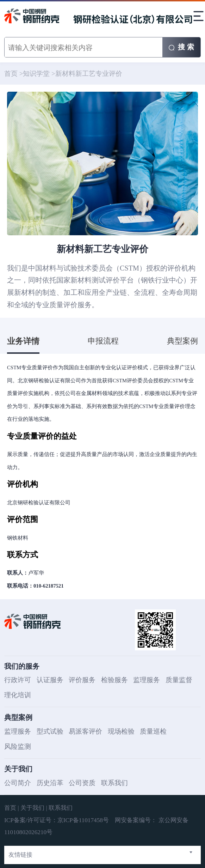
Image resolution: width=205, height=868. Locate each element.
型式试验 (50, 731)
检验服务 (114, 680)
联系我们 (114, 783)
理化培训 (18, 695)
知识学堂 (36, 74)
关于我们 (32, 808)
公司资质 (82, 783)
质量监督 (179, 680)
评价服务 (82, 680)
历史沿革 (50, 783)
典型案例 (182, 341)
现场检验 (121, 731)
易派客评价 (85, 731)
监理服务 (147, 680)
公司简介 (18, 783)
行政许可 (18, 680)
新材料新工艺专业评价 (89, 74)
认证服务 (50, 680)
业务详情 (23, 341)
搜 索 (181, 47)
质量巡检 (153, 731)
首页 (11, 74)
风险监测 (18, 746)
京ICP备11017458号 (84, 820)
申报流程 (103, 341)
